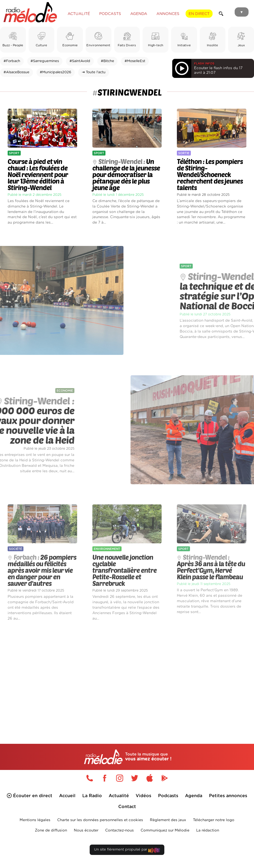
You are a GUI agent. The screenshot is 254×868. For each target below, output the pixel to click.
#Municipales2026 (55, 72)
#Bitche (108, 61)
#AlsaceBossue (16, 72)
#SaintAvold (80, 61)
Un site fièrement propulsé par (127, 851)
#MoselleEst (135, 61)
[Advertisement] (127, 674)
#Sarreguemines (45, 61)
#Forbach (12, 61)
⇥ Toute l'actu (94, 72)
